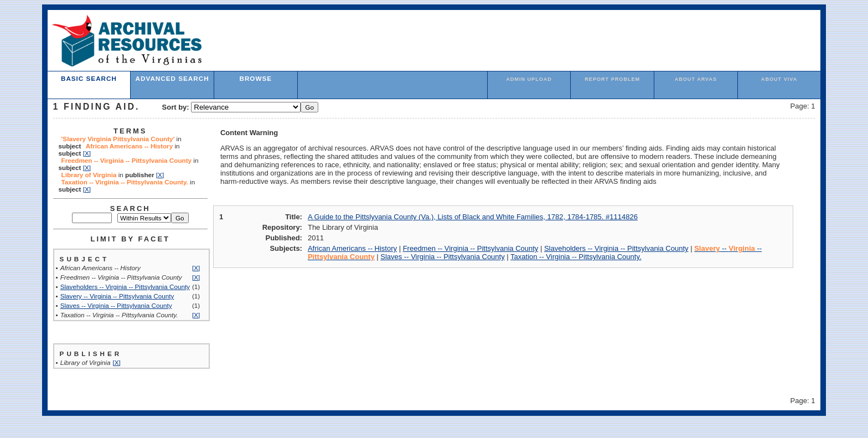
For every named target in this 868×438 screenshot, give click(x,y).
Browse (255, 78)
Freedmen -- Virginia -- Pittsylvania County (471, 248)
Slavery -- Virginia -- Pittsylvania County (117, 296)
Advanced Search (172, 78)
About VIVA (779, 79)
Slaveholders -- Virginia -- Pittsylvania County (125, 287)
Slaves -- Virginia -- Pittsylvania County (116, 305)
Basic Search (89, 78)
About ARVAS (696, 79)
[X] (87, 153)
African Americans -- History (352, 248)
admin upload (529, 79)
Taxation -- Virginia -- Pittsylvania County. (576, 257)
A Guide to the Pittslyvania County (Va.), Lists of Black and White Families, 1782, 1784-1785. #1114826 (473, 217)
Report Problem (612, 79)
